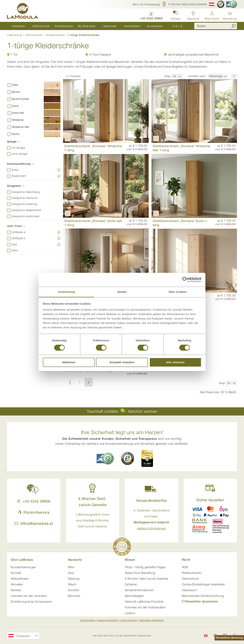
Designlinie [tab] (14, 186)
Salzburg (74, 579)
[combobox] (216, 26)
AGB (185, 567)
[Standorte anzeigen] (193, 15)
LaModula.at (15, 35)
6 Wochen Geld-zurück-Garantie (147, 579)
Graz (71, 573)
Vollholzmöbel (34, 35)
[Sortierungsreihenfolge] (234, 76)
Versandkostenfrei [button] (151, 500)
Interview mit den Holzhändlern (145, 607)
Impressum (189, 590)
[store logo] (23, 11)
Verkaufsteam (20, 579)
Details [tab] (122, 292)
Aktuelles (17, 584)
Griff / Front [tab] (14, 226)
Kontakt (16, 573)
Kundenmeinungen (23, 567)
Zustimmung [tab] (66, 292)
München (74, 596)
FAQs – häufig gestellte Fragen (145, 567)
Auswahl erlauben (122, 362)
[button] (146, 4)
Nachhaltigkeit (134, 596)
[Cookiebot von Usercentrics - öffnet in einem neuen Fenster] (185, 279)
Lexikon (130, 613)
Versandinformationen (139, 590)
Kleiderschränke (55, 35)
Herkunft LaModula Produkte (144, 602)
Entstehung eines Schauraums (31, 602)
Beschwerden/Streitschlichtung (203, 596)
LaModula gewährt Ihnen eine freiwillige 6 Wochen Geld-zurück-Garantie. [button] (93, 520)
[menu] (98, 26)
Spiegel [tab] (12, 142)
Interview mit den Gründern (29, 596)
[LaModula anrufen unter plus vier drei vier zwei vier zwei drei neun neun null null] (151, 15)
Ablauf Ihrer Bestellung (140, 573)
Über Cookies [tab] (178, 292)
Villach (72, 584)
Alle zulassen (175, 362)
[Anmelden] (212, 15)
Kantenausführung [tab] (19, 164)
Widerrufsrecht (192, 573)
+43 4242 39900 (34, 501)
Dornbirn (74, 590)
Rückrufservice (34, 512)
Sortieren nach (197, 76)
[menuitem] (18, 26)
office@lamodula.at (34, 523)
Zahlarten (131, 584)
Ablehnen (69, 362)
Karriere (16, 590)
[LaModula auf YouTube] (206, 636)
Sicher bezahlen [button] (210, 500)
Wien (71, 567)
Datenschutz (190, 579)
